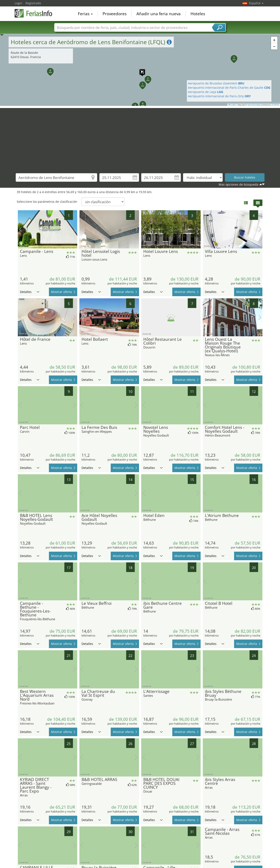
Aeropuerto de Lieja (206, 92)
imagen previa (20, 229)
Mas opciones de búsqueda (238, 184)
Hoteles (198, 14)
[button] (140, 70)
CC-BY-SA (275, 105)
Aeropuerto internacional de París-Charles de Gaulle (229, 88)
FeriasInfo (36, 13)
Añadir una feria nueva (159, 14)
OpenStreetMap (254, 105)
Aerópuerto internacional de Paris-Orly (219, 96)
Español (256, 3)
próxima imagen (75, 229)
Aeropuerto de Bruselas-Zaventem (216, 83)
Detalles (30, 292)
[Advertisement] (140, 138)
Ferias (85, 14)
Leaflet (232, 105)
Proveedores (115, 14)
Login (18, 3)
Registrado (33, 3)
